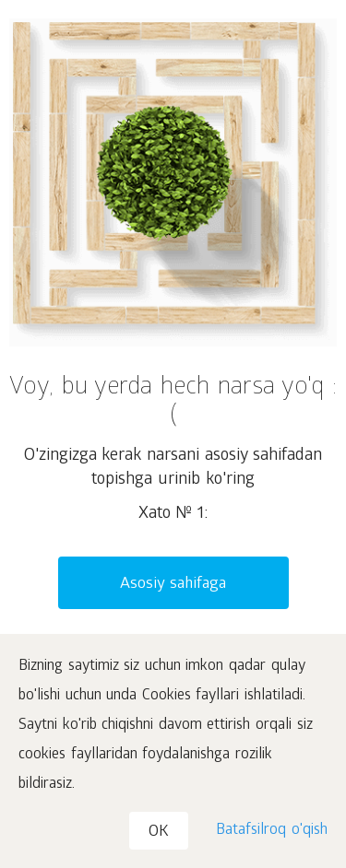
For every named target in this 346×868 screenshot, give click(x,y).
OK (159, 833)
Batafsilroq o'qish (272, 831)
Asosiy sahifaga (173, 585)
